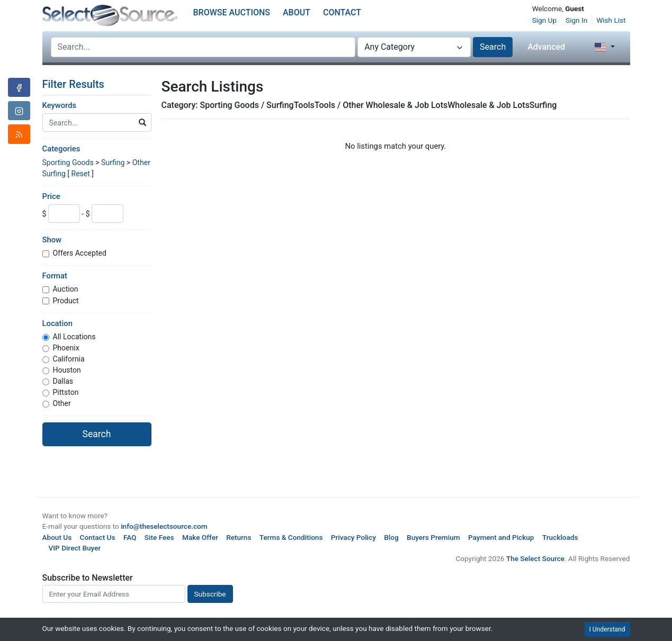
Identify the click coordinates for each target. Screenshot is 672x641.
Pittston (66, 392)
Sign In (576, 20)
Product (66, 301)
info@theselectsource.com (164, 526)
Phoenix (66, 348)
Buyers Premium (433, 537)
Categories (61, 149)
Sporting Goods (68, 162)
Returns (239, 537)
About (297, 12)
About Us (57, 537)
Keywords (60, 105)
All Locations (74, 337)
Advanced (546, 47)
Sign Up (544, 20)
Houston (67, 370)
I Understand (607, 629)
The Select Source (535, 558)
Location (57, 323)
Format (55, 276)
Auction (66, 289)
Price (51, 196)
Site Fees (159, 537)
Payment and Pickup (501, 537)
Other (62, 403)
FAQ (130, 537)
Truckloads (560, 537)
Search (493, 47)
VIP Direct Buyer (75, 548)
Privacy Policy (353, 537)
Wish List (611, 20)
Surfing (113, 162)
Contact (342, 12)
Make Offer (200, 537)
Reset (80, 174)
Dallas (63, 381)
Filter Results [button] (80, 84)
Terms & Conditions (291, 537)
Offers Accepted (80, 253)
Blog (391, 537)
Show (52, 240)
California (69, 359)
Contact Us (98, 537)
